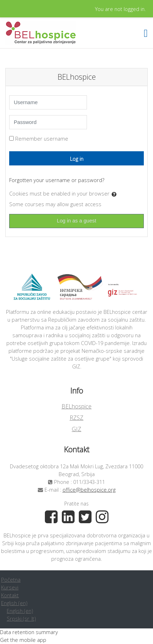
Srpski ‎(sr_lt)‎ (21, 618)
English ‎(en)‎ (14, 603)
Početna (11, 580)
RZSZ (76, 418)
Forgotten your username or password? (57, 180)
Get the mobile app (23, 640)
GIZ (76, 429)
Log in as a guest (77, 221)
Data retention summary (29, 632)
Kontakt (10, 595)
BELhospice (76, 406)
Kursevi (10, 587)
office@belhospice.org (89, 490)
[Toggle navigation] (146, 33)
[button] (116, 194)
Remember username (42, 139)
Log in (77, 159)
